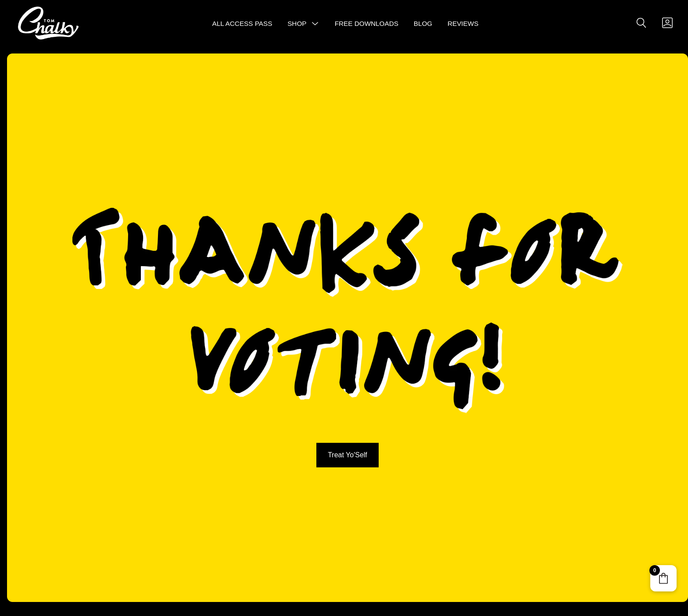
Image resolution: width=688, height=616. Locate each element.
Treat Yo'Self (348, 455)
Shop (297, 23)
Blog (423, 23)
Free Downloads (367, 23)
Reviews (463, 23)
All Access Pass (242, 23)
